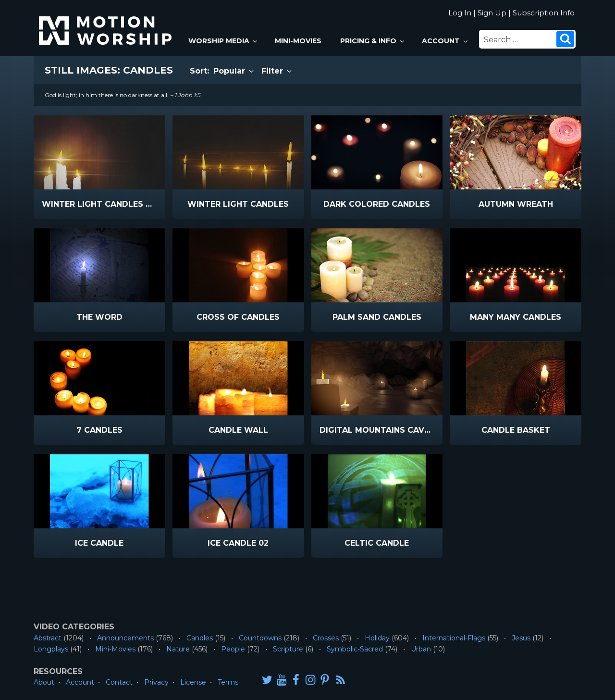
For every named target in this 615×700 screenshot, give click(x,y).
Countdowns (260, 638)
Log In (460, 13)
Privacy (156, 682)
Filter (277, 71)
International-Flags (454, 638)
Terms (228, 682)
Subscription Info (544, 13)
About (44, 682)
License (193, 682)
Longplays (51, 649)
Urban (421, 649)
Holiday (377, 638)
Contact (119, 682)
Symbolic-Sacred (355, 649)
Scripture (288, 649)
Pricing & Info (373, 41)
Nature (178, 649)
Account (445, 41)
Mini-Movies (298, 41)
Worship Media (223, 41)
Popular (234, 71)
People (233, 649)
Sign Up (492, 13)
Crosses (326, 638)
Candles (200, 638)
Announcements (125, 638)
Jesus (521, 638)
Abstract (48, 638)
